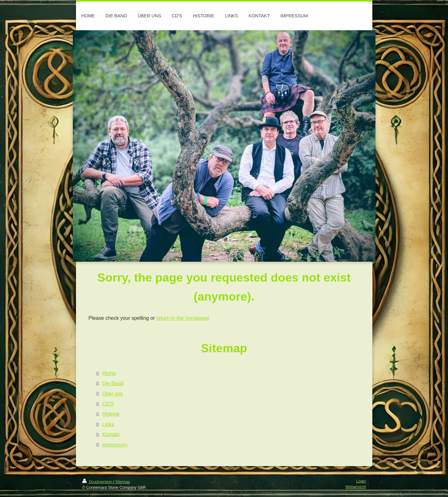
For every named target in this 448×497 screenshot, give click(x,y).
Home (109, 373)
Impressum (115, 445)
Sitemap (123, 482)
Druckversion (98, 482)
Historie (111, 414)
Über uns (113, 394)
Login (361, 481)
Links (108, 424)
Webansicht (356, 487)
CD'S (108, 404)
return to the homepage (183, 318)
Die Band (113, 383)
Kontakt (111, 434)
